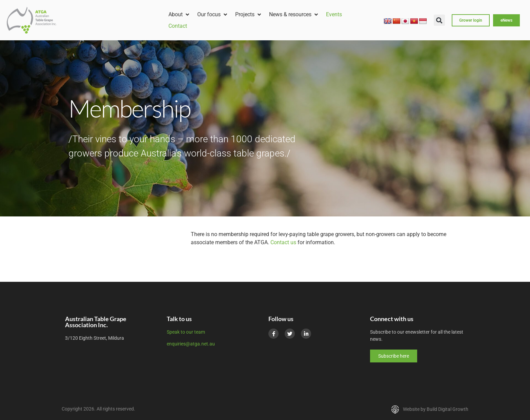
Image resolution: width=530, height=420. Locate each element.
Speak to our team (186, 332)
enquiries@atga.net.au (191, 344)
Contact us (283, 242)
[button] (179, 15)
